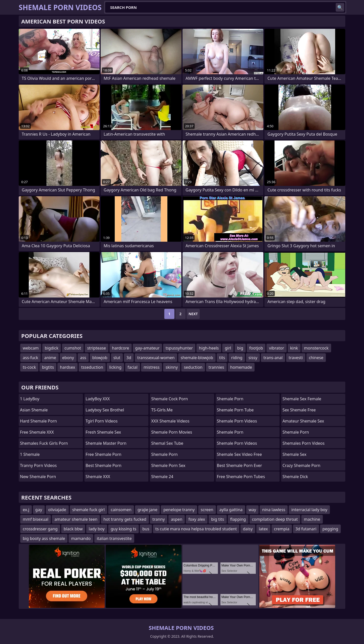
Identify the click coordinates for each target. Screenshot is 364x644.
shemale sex (294, 454)
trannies (216, 367)
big (240, 348)
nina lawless (274, 510)
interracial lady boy (309, 510)
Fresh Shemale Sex (103, 432)
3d (129, 358)
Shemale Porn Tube (235, 410)
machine (312, 519)
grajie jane (147, 510)
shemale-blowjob (197, 358)
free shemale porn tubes (241, 477)
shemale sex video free (239, 454)
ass (83, 358)
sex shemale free (299, 410)
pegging (330, 529)
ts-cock (29, 367)
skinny (172, 367)
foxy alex (197, 519)
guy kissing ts (124, 529)
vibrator (276, 348)
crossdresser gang (40, 529)
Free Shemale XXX (37, 432)
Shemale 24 (162, 477)
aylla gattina (231, 510)
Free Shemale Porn (104, 454)
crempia (282, 529)
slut (117, 358)
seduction (193, 367)
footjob (256, 348)
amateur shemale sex (303, 421)
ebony (68, 358)
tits (222, 358)
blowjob (100, 358)
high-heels (209, 348)
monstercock (316, 348)
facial (133, 367)
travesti (296, 358)
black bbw (73, 529)
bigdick (52, 348)
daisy (248, 529)
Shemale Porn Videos (237, 421)
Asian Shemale (34, 410)
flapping (238, 519)
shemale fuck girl (88, 510)
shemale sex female (302, 399)
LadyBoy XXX (98, 399)
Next (193, 314)
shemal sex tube (167, 443)
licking (115, 367)
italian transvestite (114, 538)
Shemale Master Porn (106, 443)
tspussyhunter (179, 348)
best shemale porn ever (240, 465)
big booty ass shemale (44, 538)
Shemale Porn (164, 454)
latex (263, 529)
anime (50, 358)
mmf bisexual (36, 519)
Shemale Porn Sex (168, 465)
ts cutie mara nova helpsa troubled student (196, 529)
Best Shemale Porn (104, 465)
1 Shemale (30, 454)
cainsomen (121, 510)
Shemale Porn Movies (172, 432)
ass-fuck (30, 358)
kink (294, 348)
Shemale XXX (98, 477)
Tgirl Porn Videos (102, 421)
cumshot (73, 348)
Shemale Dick (295, 477)
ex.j (26, 510)
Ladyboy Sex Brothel (105, 410)
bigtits (48, 367)
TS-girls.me (162, 410)
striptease (97, 348)
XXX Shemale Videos (170, 421)
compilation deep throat (275, 519)
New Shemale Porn (38, 477)
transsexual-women (156, 358)
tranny (159, 519)
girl (228, 348)
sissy (253, 358)
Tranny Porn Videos (38, 465)
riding (237, 358)
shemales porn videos (303, 443)
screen (207, 510)
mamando (81, 538)
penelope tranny (179, 510)
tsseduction (92, 367)
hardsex (67, 367)
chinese (316, 358)
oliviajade (57, 510)
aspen (177, 519)
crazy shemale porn (301, 465)
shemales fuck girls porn (44, 443)
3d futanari (306, 529)
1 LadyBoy (30, 399)
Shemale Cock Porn (169, 399)
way (253, 510)
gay (39, 510)
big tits (218, 519)
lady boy (97, 529)
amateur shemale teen (76, 519)
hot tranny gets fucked (125, 519)
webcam (31, 348)
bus (146, 529)
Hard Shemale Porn (38, 421)
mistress (152, 367)
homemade (241, 367)
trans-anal (273, 358)
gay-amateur (147, 348)
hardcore (121, 348)
